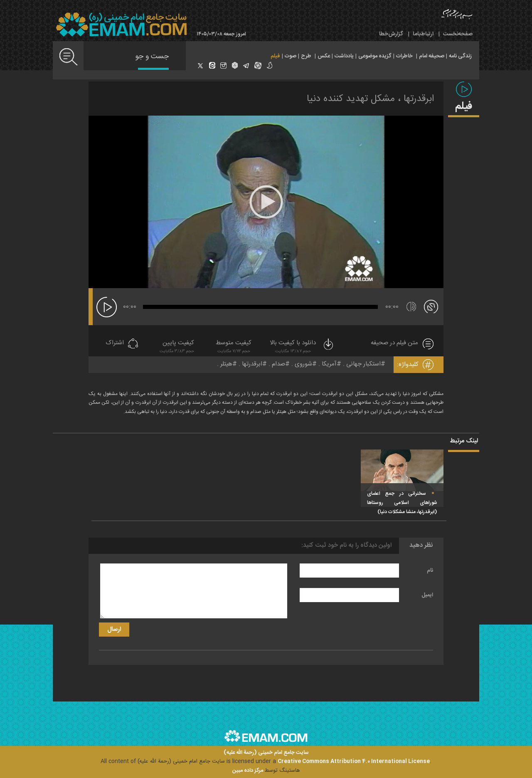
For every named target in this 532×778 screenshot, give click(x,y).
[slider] (260, 307)
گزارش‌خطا (391, 34)
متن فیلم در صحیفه (394, 343)
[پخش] (107, 307)
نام (430, 571)
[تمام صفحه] (431, 306)
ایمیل (427, 595)
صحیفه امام (432, 56)
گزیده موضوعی (375, 56)
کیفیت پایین (177, 347)
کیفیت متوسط (234, 347)
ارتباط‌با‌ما (423, 34)
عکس (324, 56)
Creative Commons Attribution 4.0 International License (354, 761)
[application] (266, 202)
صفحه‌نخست (458, 34)
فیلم (275, 56)
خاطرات (404, 56)
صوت (291, 56)
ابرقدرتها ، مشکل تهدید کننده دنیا (370, 99)
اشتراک (115, 343)
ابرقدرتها (252, 364)
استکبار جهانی (363, 364)
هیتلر (226, 364)
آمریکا (329, 364)
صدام (278, 364)
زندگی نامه (460, 56)
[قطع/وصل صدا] (411, 307)
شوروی (303, 364)
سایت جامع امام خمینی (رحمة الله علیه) (266, 753)
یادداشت (344, 56)
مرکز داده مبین (248, 771)
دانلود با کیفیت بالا (302, 347)
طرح (306, 56)
